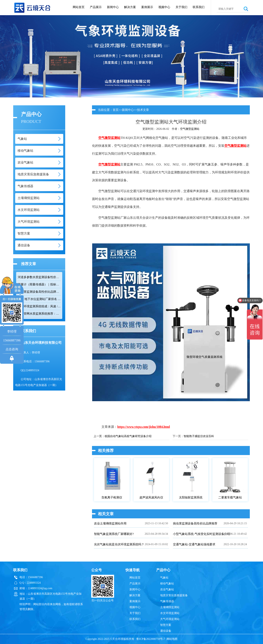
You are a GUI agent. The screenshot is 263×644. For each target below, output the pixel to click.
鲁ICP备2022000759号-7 (151, 639)
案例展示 (147, 7)
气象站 (164, 578)
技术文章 (143, 110)
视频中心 (164, 7)
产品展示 (96, 7)
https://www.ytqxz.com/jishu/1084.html (144, 427)
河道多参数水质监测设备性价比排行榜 (39, 277)
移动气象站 (167, 584)
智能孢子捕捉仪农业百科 (199, 436)
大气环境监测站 (170, 619)
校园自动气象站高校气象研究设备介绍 (128, 436)
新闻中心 (113, 7)
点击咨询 (12, 349)
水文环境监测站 (170, 613)
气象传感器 (167, 601)
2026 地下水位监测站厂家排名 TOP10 (39, 299)
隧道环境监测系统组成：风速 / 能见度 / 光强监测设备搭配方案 (39, 306)
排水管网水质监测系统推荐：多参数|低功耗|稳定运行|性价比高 (39, 314)
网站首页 (79, 7)
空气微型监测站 (190, 129)
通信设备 (166, 631)
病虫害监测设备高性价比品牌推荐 (39, 292)
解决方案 (130, 7)
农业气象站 (167, 589)
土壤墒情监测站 (170, 607)
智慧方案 (166, 625)
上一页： (99, 436)
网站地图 (172, 639)
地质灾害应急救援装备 (174, 595)
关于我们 (181, 7)
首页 (116, 110)
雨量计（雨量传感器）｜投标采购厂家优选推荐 (39, 284)
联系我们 (199, 7)
